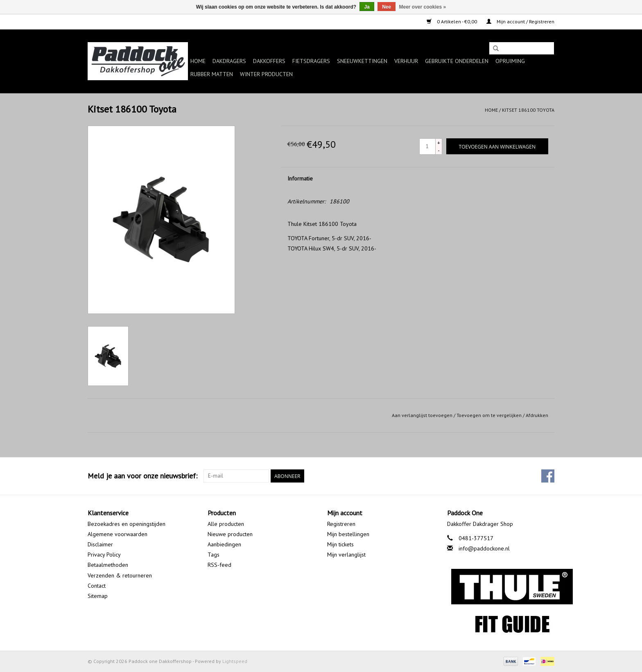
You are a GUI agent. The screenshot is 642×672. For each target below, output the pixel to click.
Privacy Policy (104, 555)
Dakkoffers (269, 61)
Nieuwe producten (230, 534)
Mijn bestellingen (348, 534)
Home (198, 61)
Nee (387, 7)
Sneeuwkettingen (362, 61)
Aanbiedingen (224, 544)
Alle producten (226, 524)
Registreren (341, 524)
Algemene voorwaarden (118, 534)
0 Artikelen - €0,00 (452, 21)
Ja (367, 7)
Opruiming (510, 61)
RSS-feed (219, 565)
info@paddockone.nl (484, 548)
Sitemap (98, 596)
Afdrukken (537, 415)
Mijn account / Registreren (520, 21)
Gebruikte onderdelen (457, 61)
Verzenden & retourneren (120, 575)
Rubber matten (212, 74)
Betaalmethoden (108, 565)
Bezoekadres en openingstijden (127, 524)
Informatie (300, 178)
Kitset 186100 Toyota (528, 110)
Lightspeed (235, 661)
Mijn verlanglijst (346, 555)
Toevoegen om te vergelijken (490, 415)
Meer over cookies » (423, 7)
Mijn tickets (340, 544)
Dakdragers (229, 61)
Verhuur (406, 61)
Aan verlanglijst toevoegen (422, 415)
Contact (97, 586)
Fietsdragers (311, 61)
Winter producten (266, 74)
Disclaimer (100, 544)
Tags (214, 555)
